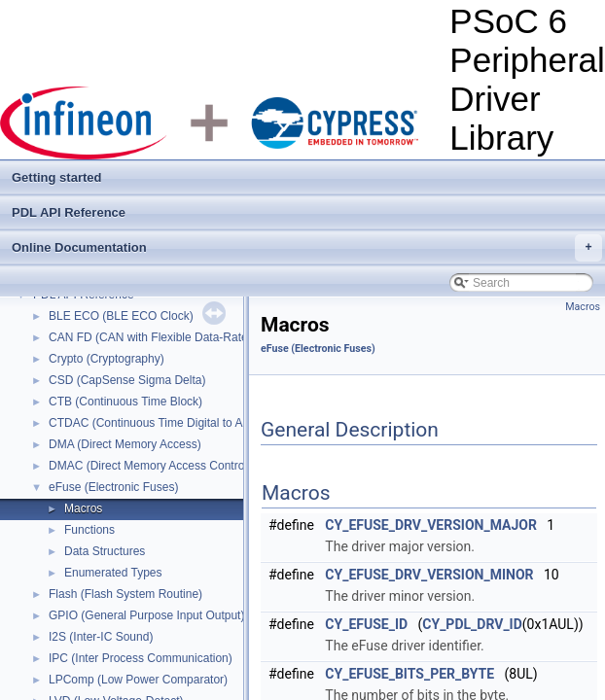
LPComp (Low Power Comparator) (138, 680)
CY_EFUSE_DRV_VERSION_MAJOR (431, 525)
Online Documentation (307, 248)
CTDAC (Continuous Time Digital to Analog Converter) (189, 423)
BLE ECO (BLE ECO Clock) (121, 316)
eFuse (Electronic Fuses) (113, 487)
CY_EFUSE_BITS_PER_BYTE (409, 674)
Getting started (56, 177)
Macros (83, 508)
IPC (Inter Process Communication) (141, 658)
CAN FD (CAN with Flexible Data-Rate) (150, 337)
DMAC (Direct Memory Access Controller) (156, 466)
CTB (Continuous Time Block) (125, 402)
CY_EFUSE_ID (366, 624)
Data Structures (105, 551)
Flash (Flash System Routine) (125, 594)
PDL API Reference (69, 212)
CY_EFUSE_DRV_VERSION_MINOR (429, 575)
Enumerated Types (113, 573)
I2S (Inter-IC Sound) (101, 637)
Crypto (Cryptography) (107, 359)
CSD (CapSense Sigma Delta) (127, 380)
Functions (89, 530)
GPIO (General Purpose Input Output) (146, 615)
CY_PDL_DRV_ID (472, 624)
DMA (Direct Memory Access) (125, 444)
